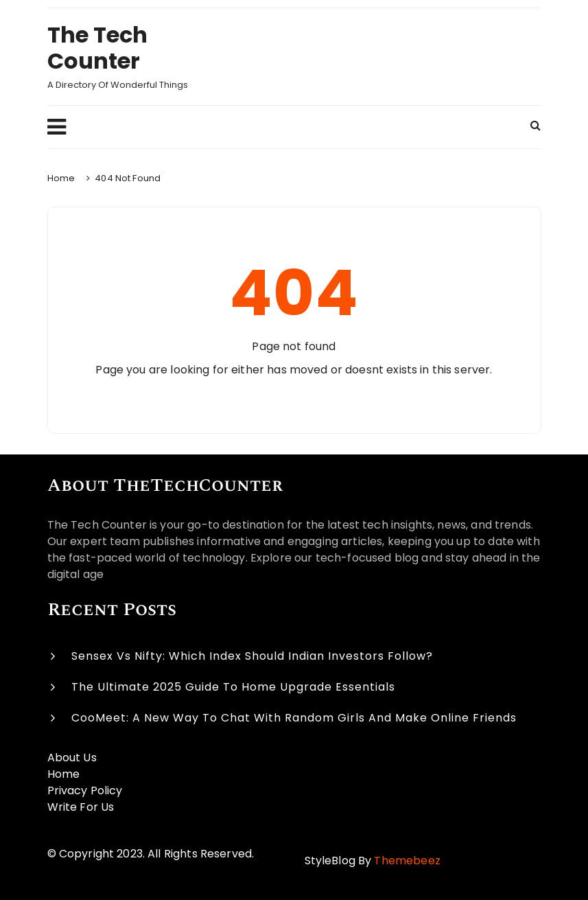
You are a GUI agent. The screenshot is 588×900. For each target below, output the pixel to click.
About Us (72, 758)
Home (64, 774)
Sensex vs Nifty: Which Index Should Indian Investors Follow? (252, 656)
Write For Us (81, 807)
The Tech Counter (97, 48)
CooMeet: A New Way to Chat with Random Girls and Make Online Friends (294, 718)
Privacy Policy (85, 791)
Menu (57, 127)
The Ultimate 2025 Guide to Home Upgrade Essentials (233, 687)
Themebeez (407, 861)
